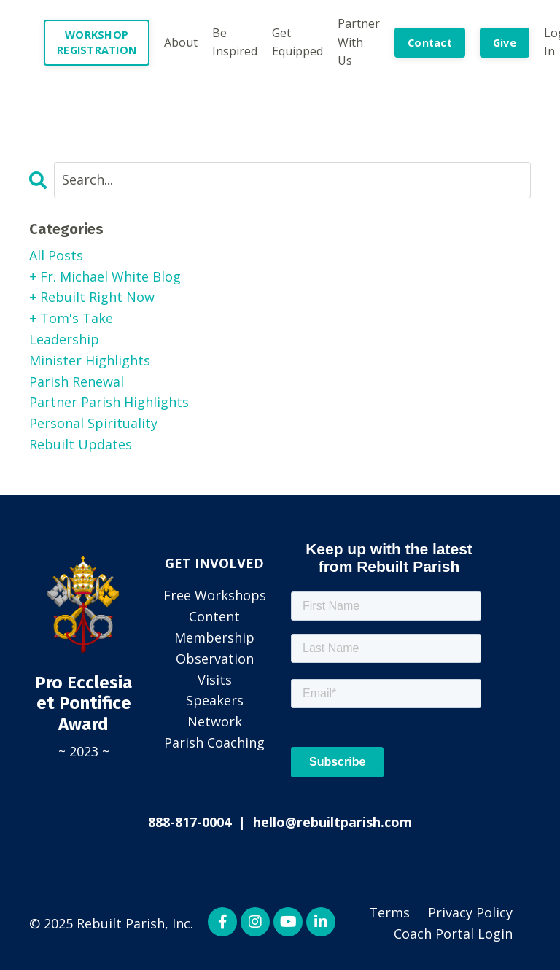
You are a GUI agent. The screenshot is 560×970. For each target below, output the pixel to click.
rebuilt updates (81, 444)
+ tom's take (71, 318)
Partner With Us (359, 42)
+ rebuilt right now (92, 297)
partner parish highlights (109, 402)
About (181, 42)
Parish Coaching (214, 742)
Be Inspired (235, 42)
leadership (64, 339)
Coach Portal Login (453, 934)
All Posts (56, 255)
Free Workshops (215, 595)
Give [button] (505, 43)
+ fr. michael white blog (105, 276)
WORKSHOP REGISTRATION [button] (97, 43)
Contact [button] (430, 43)
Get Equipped (297, 42)
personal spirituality (93, 423)
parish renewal (77, 381)
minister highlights (90, 360)
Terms (389, 912)
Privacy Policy (470, 912)
